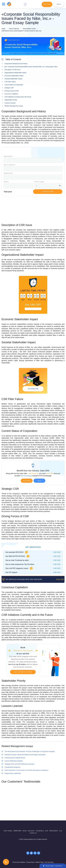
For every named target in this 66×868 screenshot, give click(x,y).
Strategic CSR (9, 88)
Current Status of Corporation (14, 85)
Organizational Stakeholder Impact (15, 73)
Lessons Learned (10, 103)
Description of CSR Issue (12, 70)
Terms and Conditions (19, 862)
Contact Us (33, 833)
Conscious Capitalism (11, 94)
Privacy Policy (30, 862)
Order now (27, 481)
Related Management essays (14, 106)
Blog (47, 831)
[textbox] (33, 160)
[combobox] (33, 160)
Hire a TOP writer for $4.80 (23, 672)
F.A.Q (61, 831)
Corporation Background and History (16, 64)
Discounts (31, 831)
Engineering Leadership (13, 773)
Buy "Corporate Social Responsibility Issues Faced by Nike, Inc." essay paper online (31, 67)
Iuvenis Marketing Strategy (14, 761)
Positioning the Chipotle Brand (15, 758)
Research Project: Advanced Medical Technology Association (25, 755)
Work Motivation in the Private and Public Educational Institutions (26, 770)
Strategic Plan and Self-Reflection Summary (19, 764)
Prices (24, 831)
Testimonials (40, 831)
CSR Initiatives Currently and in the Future (18, 97)
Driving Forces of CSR (12, 91)
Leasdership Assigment (12, 767)
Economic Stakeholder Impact (14, 76)
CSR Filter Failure (10, 82)
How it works (8, 831)
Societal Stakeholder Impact (13, 79)
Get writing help (33, 389)
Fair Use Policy (49, 862)
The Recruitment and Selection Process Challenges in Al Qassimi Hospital (30, 751)
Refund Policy (40, 862)
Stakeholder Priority (11, 100)
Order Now (47, 4)
